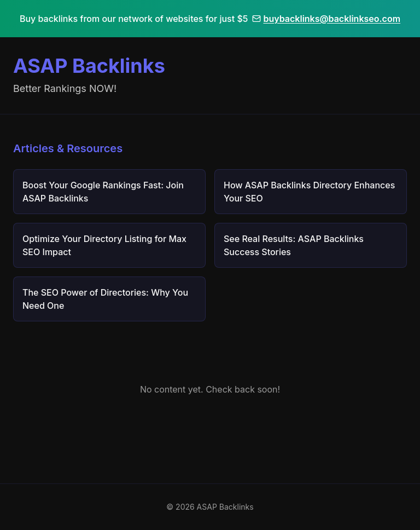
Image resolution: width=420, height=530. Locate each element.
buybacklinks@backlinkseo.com (326, 19)
